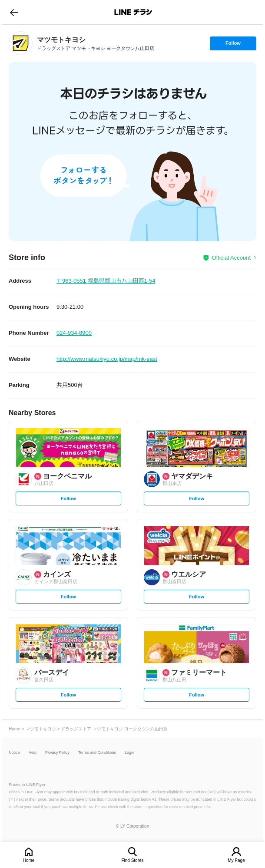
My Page (236, 860)
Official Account (231, 258)
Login (129, 753)
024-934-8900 (74, 333)
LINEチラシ (133, 12)
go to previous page (14, 12)
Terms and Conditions (97, 753)
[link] (21, 43)
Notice (14, 753)
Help (33, 753)
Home (29, 860)
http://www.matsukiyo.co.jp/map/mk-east (107, 359)
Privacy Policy (57, 753)
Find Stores (132, 860)
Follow (233, 45)
